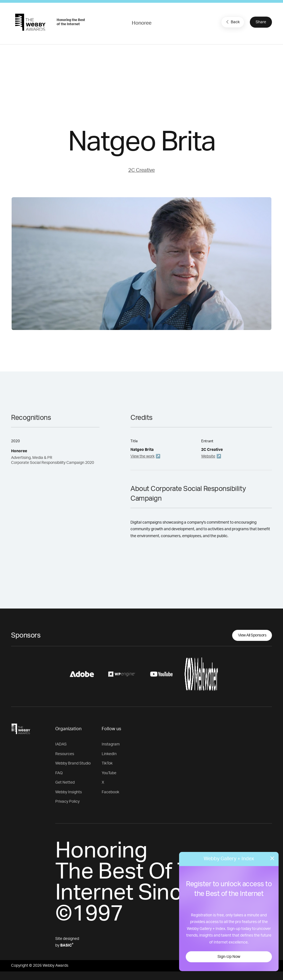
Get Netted (65, 783)
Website (208, 456)
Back (232, 22)
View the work (142, 456)
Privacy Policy (67, 802)
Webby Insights (69, 792)
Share (261, 22)
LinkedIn (109, 754)
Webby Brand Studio (73, 763)
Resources (65, 754)
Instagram (111, 744)
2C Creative (141, 170)
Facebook (110, 792)
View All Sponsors (252, 635)
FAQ (59, 773)
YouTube (109, 773)
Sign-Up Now (229, 957)
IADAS (61, 744)
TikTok (107, 763)
